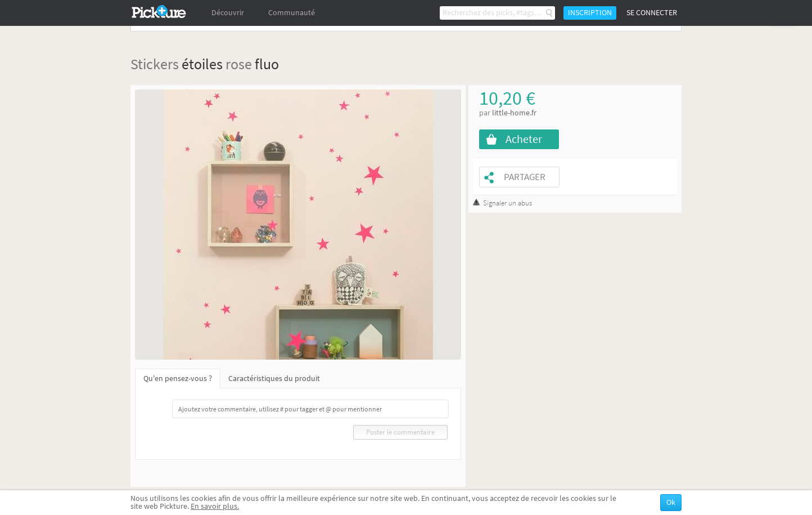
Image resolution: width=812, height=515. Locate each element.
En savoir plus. (215, 506)
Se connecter (652, 13)
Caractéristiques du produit (274, 379)
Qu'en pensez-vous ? (178, 379)
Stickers (155, 64)
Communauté (292, 13)
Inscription (590, 13)
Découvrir (228, 13)
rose (239, 64)
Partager (525, 177)
